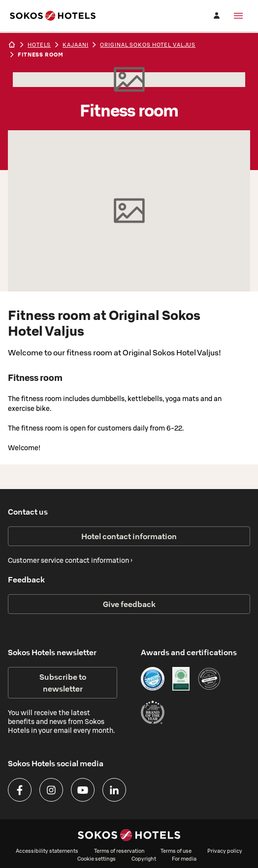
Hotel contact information (129, 536)
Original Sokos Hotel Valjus (148, 45)
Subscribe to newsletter (63, 683)
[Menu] (238, 16)
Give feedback (129, 604)
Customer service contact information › (70, 560)
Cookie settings (97, 859)
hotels (39, 45)
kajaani (75, 45)
